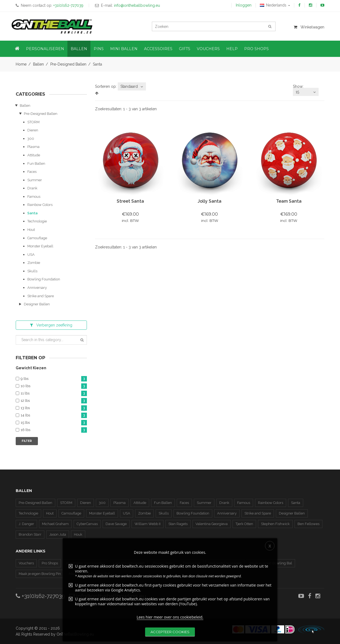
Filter (27, 441)
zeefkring (51, 325)
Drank (32, 188)
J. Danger (26, 524)
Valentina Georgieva (212, 524)
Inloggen (244, 5)
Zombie (34, 263)
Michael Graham (55, 524)
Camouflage (37, 238)
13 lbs (54, 408)
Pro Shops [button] (256, 49)
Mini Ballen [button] (124, 49)
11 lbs (54, 394)
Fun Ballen (36, 164)
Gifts (185, 49)
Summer (35, 180)
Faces (32, 172)
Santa (32, 213)
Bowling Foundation (44, 279)
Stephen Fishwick (275, 524)
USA (31, 255)
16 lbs (54, 430)
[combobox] (132, 86)
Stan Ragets (178, 524)
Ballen (38, 64)
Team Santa (289, 201)
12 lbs (54, 401)
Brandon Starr (30, 534)
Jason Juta (58, 534)
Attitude (34, 155)
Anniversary (37, 288)
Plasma (33, 147)
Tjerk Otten (244, 524)
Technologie (37, 221)
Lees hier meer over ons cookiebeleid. (170, 619)
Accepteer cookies (170, 634)
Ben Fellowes (308, 524)
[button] (17, 49)
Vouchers (26, 563)
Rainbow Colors (40, 205)
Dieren (33, 130)
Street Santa (130, 201)
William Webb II (148, 524)
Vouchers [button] (208, 49)
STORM (33, 122)
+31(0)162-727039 (40, 596)
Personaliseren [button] (45, 49)
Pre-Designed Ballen (68, 64)
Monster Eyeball (40, 246)
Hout (31, 230)
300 (31, 139)
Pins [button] (99, 49)
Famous (34, 197)
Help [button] (232, 49)
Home (21, 64)
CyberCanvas (87, 524)
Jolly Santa (210, 201)
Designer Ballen (37, 304)
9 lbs (54, 379)
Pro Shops (50, 563)
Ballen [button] (79, 49)
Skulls (32, 271)
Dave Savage (116, 524)
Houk (78, 534)
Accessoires (158, 49)
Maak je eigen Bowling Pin (40, 574)
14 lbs (54, 415)
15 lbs (54, 423)
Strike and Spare (41, 296)
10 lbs (54, 386)
